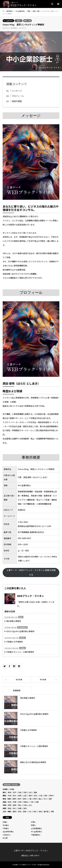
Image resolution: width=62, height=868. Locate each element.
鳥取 (9, 805)
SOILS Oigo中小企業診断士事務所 (20, 631)
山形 (30, 792)
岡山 (20, 805)
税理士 (21, 617)
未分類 (5, 838)
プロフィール (18, 96)
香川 (15, 808)
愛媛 (20, 808)
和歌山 (26, 802)
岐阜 (19, 799)
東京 (46, 796)
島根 (15, 805)
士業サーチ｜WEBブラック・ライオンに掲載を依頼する (31, 572)
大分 (30, 811)
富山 (40, 799)
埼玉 (35, 796)
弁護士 (5, 822)
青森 (9, 792)
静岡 (14, 799)
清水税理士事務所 (14, 621)
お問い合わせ (34, 855)
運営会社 (24, 855)
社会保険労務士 (8, 832)
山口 (30, 805)
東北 (4, 792)
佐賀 (19, 811)
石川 (45, 799)
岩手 (15, 792)
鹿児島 (46, 811)
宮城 (25, 792)
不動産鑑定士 (36, 835)
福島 (35, 792)
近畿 (4, 802)
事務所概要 (17, 101)
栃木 (15, 796)
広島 (25, 805)
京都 (15, 802)
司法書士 (6, 825)
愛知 (18, 21)
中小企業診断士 (8, 21)
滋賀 (9, 802)
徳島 (9, 808)
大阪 (32, 802)
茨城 (9, 796)
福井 (51, 799)
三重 (30, 799)
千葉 (41, 796)
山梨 (25, 796)
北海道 (5, 789)
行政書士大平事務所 (15, 642)
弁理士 (33, 822)
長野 (30, 796)
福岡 (14, 811)
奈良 (20, 802)
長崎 (25, 811)
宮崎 (40, 811)
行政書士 (22, 638)
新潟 (35, 799)
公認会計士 (7, 835)
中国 (4, 805)
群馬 (20, 796)
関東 (4, 796)
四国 (4, 808)
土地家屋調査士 (37, 828)
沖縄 (52, 811)
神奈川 (52, 796)
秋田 (20, 792)
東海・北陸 (27, 21)
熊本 (35, 811)
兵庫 (37, 802)
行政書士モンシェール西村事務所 (20, 652)
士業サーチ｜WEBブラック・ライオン (31, 851)
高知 (25, 808)
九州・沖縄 (7, 811)
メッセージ (17, 91)
